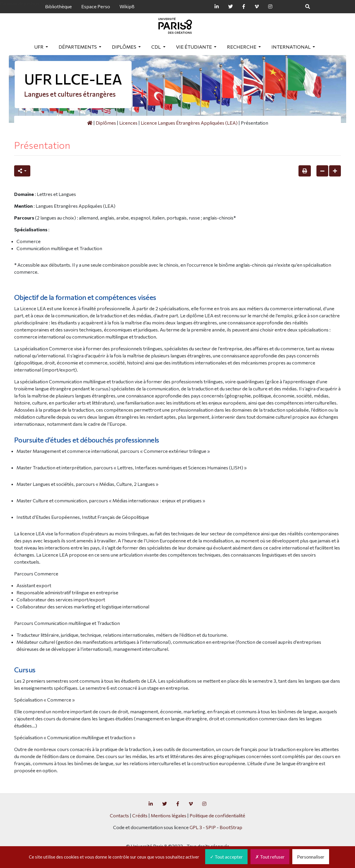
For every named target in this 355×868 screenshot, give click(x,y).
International (291, 47)
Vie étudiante (194, 47)
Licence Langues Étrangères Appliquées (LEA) (189, 123)
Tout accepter (226, 857)
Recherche (242, 47)
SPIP (211, 827)
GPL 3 (196, 827)
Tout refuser (270, 857)
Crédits (140, 815)
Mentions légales (169, 815)
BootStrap (231, 827)
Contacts (119, 815)
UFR (39, 47)
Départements (78, 47)
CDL (156, 47)
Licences (128, 123)
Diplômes (125, 47)
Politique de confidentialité (217, 815)
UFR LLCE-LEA (73, 79)
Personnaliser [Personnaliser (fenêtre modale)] (311, 857)
